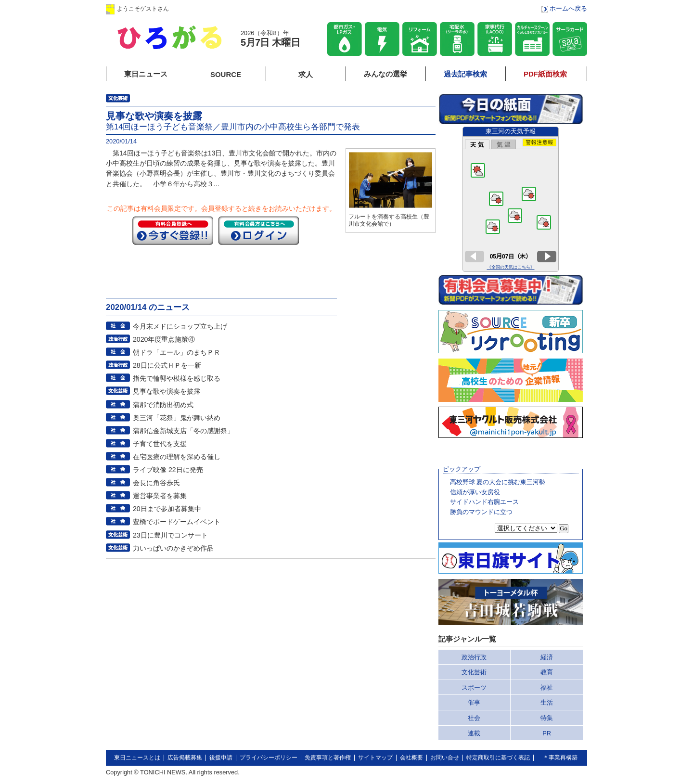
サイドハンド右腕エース (484, 502)
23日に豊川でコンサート (170, 535)
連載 (474, 733)
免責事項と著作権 (328, 758)
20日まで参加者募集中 (167, 509)
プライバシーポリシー (269, 758)
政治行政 (474, 657)
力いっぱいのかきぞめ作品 (173, 548)
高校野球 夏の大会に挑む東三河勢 (498, 482)
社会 (474, 718)
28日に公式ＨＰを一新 (167, 365)
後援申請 (221, 758)
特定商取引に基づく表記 (498, 758)
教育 (547, 672)
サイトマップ (375, 758)
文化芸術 (474, 672)
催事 (474, 702)
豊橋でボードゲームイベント (177, 522)
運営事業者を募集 (160, 496)
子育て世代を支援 (160, 444)
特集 (547, 718)
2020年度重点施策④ (164, 339)
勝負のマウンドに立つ (481, 512)
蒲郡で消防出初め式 (163, 405)
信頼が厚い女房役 (475, 492)
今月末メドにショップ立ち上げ (180, 326)
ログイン (204, 8)
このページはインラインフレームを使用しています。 (511, 199)
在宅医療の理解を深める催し (177, 457)
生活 (547, 702)
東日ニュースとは (137, 758)
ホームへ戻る (568, 8)
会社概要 (411, 758)
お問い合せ (445, 758)
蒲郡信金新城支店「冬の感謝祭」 (183, 431)
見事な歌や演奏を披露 (167, 391)
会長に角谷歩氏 (156, 483)
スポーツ (474, 688)
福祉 (547, 688)
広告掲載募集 (185, 758)
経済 (547, 657)
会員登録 (264, 8)
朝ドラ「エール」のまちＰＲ (177, 352)
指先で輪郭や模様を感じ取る (177, 378)
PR (547, 733)
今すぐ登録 (173, 231)
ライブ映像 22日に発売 (168, 470)
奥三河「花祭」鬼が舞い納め (177, 418)
